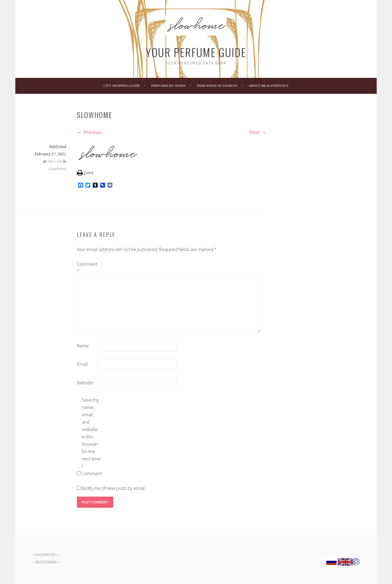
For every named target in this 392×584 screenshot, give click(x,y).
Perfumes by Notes (168, 86)
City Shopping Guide (122, 86)
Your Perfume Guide (196, 52)
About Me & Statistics (269, 86)
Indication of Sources (217, 86)
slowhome (57, 169)
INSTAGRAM (46, 562)
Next (258, 132)
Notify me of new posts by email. (114, 488)
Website (85, 383)
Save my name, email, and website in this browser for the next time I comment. (92, 437)
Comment (87, 268)
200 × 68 (55, 162)
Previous (89, 132)
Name (83, 345)
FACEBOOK (46, 555)
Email (82, 364)
